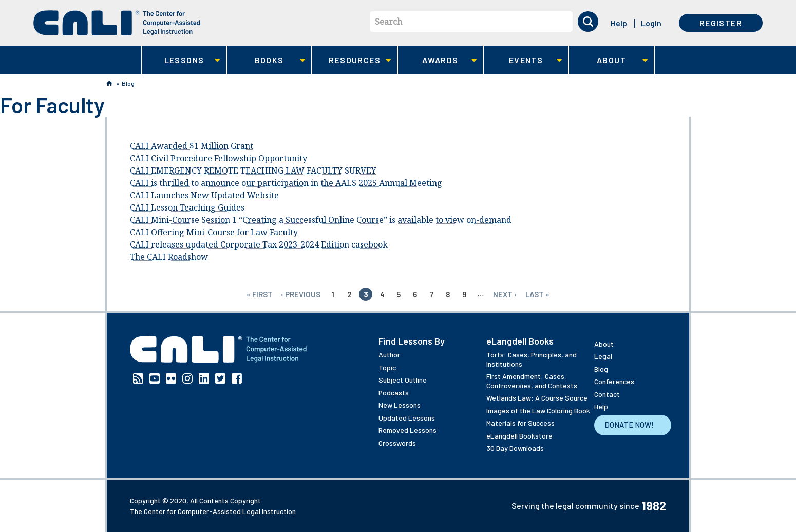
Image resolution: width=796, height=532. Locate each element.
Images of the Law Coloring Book (538, 411)
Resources (352, 60)
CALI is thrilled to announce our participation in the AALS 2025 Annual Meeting (286, 183)
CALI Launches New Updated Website (204, 195)
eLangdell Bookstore (519, 436)
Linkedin (204, 378)
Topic (387, 367)
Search (388, 22)
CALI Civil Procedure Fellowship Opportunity (219, 158)
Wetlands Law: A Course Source (537, 398)
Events (523, 60)
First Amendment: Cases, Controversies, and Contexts (532, 381)
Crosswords (397, 443)
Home (109, 83)
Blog (128, 83)
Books (266, 60)
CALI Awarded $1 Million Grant (192, 146)
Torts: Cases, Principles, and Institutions (532, 359)
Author (389, 355)
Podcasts (394, 393)
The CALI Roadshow (169, 257)
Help (619, 23)
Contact (607, 394)
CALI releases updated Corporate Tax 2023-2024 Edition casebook (259, 244)
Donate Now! (629, 425)
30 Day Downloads (515, 448)
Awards (437, 60)
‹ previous (301, 294)
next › (505, 294)
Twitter (220, 378)
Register (721, 23)
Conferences (614, 381)
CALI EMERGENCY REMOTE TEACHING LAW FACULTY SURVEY (253, 170)
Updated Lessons (407, 418)
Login (651, 23)
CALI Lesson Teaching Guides (187, 207)
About (608, 60)
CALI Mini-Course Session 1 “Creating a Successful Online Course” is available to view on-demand (321, 220)
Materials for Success (520, 423)
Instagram (187, 378)
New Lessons (400, 405)
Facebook (237, 378)
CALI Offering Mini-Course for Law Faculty (214, 232)
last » (537, 294)
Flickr (171, 378)
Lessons (181, 60)
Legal (603, 356)
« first (260, 294)
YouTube (155, 378)
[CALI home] (117, 23)
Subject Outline (403, 380)
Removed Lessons (408, 430)
